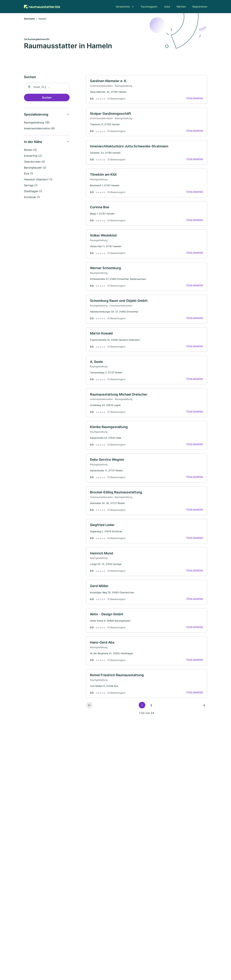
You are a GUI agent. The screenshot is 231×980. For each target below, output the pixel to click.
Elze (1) (29, 174)
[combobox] (47, 87)
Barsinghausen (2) (35, 168)
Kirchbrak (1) (32, 197)
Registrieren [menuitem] (200, 7)
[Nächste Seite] (204, 707)
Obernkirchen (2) (34, 162)
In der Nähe (33, 142)
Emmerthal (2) (33, 156)
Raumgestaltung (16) (37, 123)
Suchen (47, 98)
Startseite (29, 19)
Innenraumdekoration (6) (39, 129)
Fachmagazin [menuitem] (149, 7)
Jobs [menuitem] (167, 7)
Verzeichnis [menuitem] (123, 7)
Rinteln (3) (30, 150)
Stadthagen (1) (33, 191)
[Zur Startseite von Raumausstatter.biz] (42, 7)
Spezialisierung (36, 115)
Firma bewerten (195, 98)
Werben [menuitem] (181, 7)
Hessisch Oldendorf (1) (38, 180)
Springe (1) (31, 185)
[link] (147, 90)
